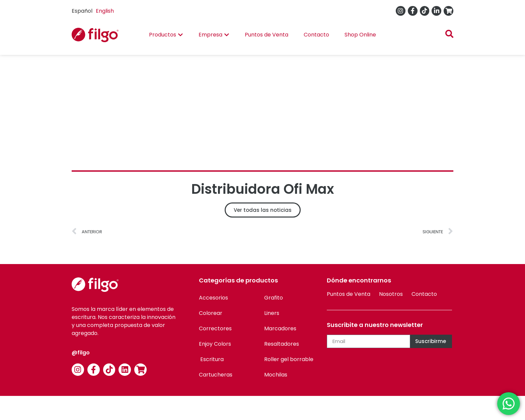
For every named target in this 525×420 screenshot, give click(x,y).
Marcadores (280, 328)
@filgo (81, 353)
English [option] (105, 11)
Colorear (211, 313)
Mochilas (276, 375)
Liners (272, 313)
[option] (105, 11)
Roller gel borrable (289, 359)
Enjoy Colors (215, 344)
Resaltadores (282, 344)
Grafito (274, 298)
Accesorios (213, 298)
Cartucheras (216, 375)
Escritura (211, 359)
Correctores (215, 328)
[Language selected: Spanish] (94, 11)
